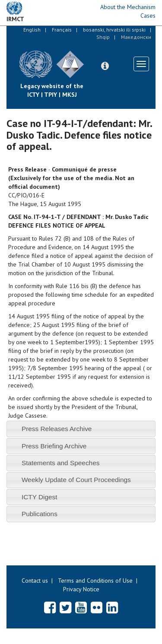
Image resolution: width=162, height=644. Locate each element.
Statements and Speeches (61, 463)
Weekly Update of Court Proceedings (76, 480)
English (32, 30)
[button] (105, 66)
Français (62, 30)
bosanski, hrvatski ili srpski (114, 30)
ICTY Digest (40, 497)
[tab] (81, 429)
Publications (40, 514)
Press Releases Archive (57, 429)
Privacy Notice (81, 589)
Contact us (35, 581)
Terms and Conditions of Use (95, 581)
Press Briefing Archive (54, 446)
